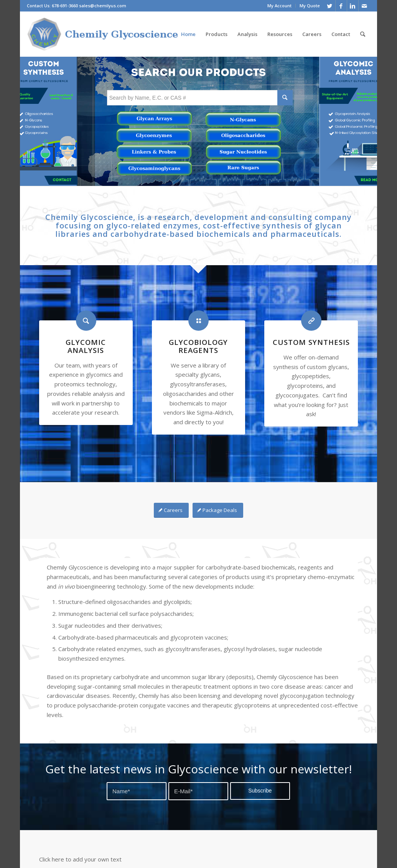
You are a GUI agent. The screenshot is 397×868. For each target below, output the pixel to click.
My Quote (310, 6)
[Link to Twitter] (330, 6)
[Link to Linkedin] (353, 6)
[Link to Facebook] (341, 6)
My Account (279, 6)
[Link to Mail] (364, 6)
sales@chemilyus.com (103, 6)
